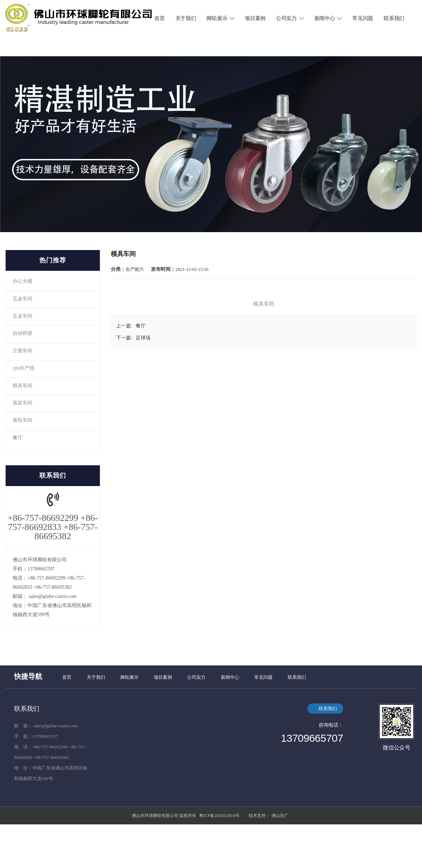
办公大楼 (23, 281)
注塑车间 (23, 351)
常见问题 (363, 18)
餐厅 (18, 438)
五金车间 (23, 299)
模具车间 (23, 386)
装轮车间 (23, 420)
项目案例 (255, 18)
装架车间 (23, 403)
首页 (159, 18)
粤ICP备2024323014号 (219, 816)
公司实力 (290, 18)
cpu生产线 (24, 368)
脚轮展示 (221, 18)
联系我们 (394, 18)
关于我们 (186, 18)
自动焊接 (23, 333)
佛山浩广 (280, 816)
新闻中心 (329, 18)
